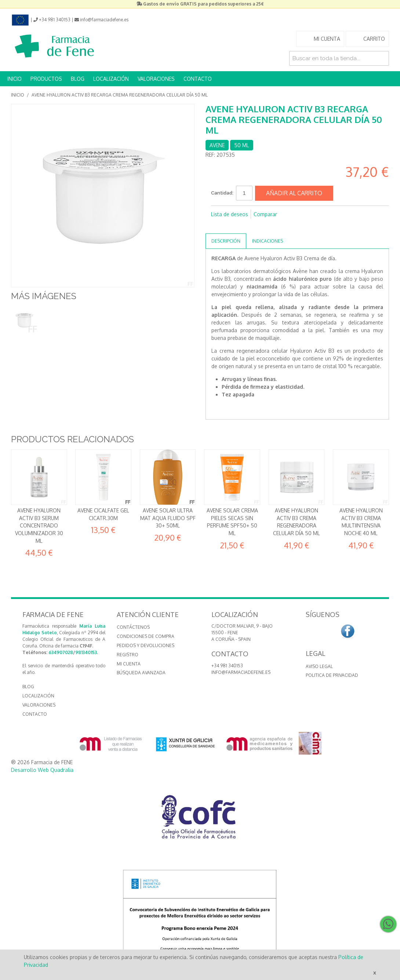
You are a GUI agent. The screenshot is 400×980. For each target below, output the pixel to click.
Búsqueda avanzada (141, 673)
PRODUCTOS (46, 79)
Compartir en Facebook (218, 226)
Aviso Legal (319, 666)
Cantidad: (222, 193)
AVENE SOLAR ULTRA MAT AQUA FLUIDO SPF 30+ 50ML (168, 518)
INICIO (14, 79)
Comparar (265, 214)
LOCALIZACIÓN (111, 79)
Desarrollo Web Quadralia (42, 770)
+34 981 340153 (227, 666)
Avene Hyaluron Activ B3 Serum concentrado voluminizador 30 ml (39, 525)
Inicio (18, 95)
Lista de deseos (230, 214)
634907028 (61, 652)
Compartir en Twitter (233, 226)
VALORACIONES (156, 79)
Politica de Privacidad (332, 675)
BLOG (78, 79)
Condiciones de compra (146, 636)
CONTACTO (198, 79)
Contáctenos (133, 627)
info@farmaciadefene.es (241, 672)
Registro (128, 655)
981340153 (86, 652)
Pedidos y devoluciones (146, 645)
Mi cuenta (129, 664)
